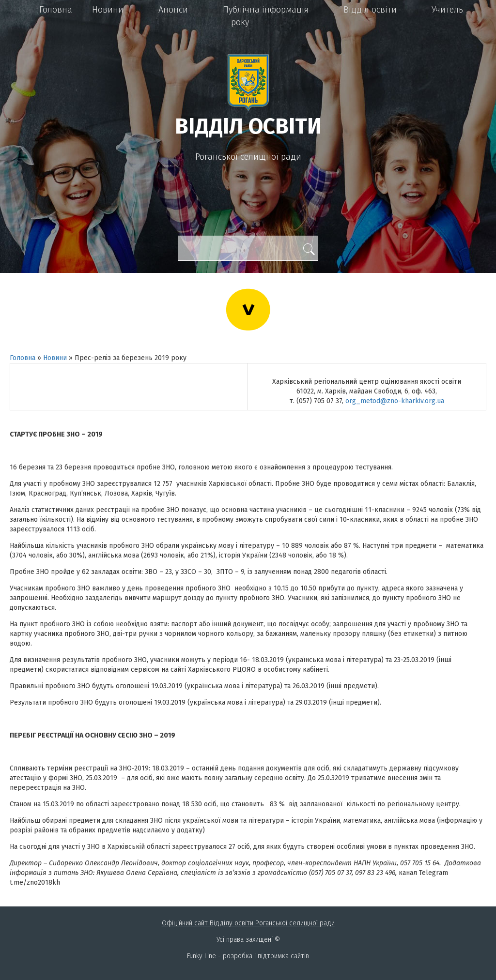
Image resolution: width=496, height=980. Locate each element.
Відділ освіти (370, 10)
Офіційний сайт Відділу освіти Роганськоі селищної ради (248, 923)
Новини (108, 10)
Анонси (173, 10)
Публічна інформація (266, 10)
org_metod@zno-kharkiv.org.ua (395, 401)
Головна (56, 10)
